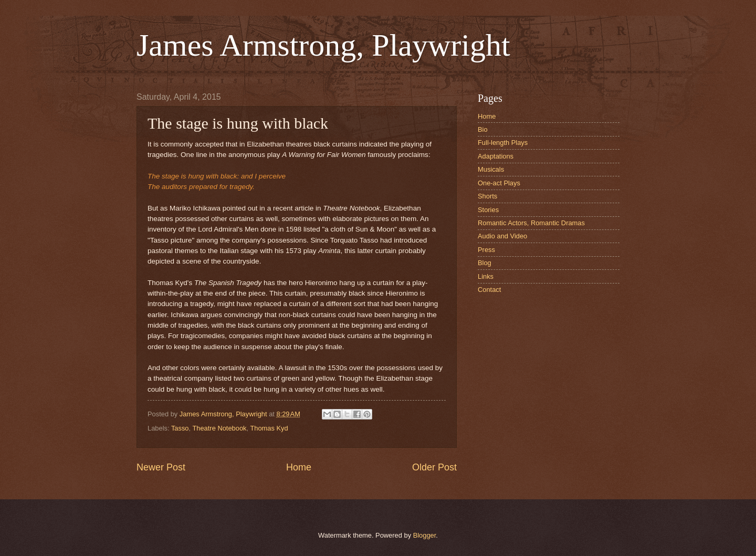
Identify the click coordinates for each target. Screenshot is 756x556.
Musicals (491, 169)
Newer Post (161, 467)
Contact (489, 290)
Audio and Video (502, 236)
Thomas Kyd (269, 428)
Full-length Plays (503, 143)
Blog (485, 263)
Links (486, 276)
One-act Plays (499, 183)
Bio (483, 129)
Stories (488, 210)
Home (299, 467)
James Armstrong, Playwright (323, 45)
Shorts (487, 196)
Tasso (180, 428)
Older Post (434, 467)
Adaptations (496, 156)
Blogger (425, 535)
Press (486, 250)
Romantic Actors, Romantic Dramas (531, 223)
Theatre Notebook (219, 428)
